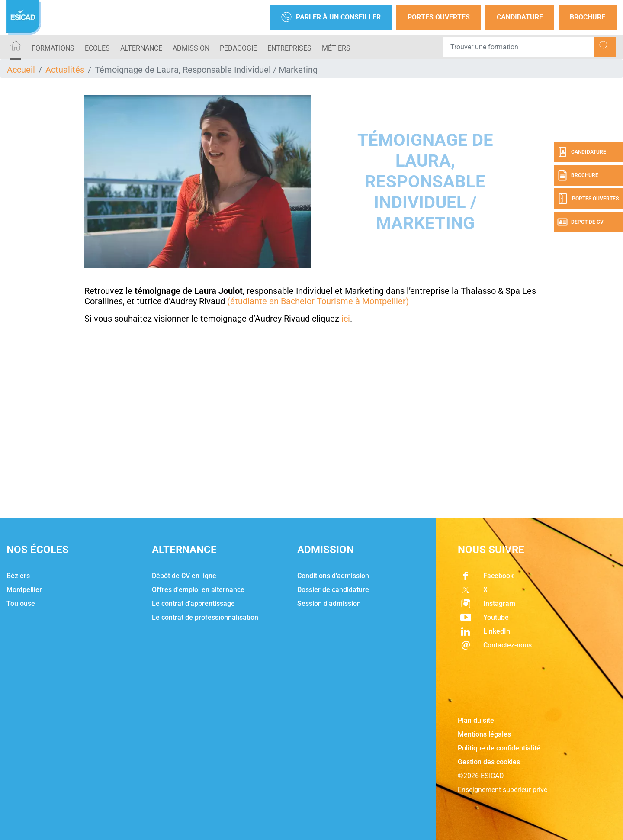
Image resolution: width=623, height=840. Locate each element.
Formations (53, 48)
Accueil (21, 70)
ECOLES (97, 48)
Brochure (588, 17)
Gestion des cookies (489, 762)
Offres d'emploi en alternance (198, 590)
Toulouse (21, 603)
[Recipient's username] (518, 47)
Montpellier (24, 590)
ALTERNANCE (141, 48)
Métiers (336, 48)
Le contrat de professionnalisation (205, 617)
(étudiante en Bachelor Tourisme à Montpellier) (318, 301)
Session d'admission (329, 603)
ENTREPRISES (289, 48)
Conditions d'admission (333, 576)
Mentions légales (484, 734)
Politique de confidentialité (499, 748)
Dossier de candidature (333, 590)
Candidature (520, 17)
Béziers (18, 576)
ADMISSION (191, 48)
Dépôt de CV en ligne (184, 576)
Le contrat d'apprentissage (193, 603)
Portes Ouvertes (439, 17)
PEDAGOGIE (238, 48)
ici (346, 319)
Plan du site (476, 720)
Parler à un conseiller (331, 18)
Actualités (65, 70)
